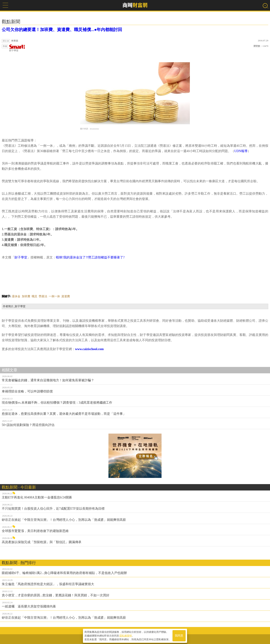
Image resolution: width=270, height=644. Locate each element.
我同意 (179, 635)
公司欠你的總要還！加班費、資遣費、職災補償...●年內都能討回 (62, 30)
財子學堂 (17, 48)
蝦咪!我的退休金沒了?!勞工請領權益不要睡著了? (90, 257)
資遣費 (66, 296)
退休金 (16, 296)
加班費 (26, 296)
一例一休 (54, 296)
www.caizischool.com (89, 349)
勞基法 (43, 296)
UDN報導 (241, 151)
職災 (35, 296)
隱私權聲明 (126, 635)
